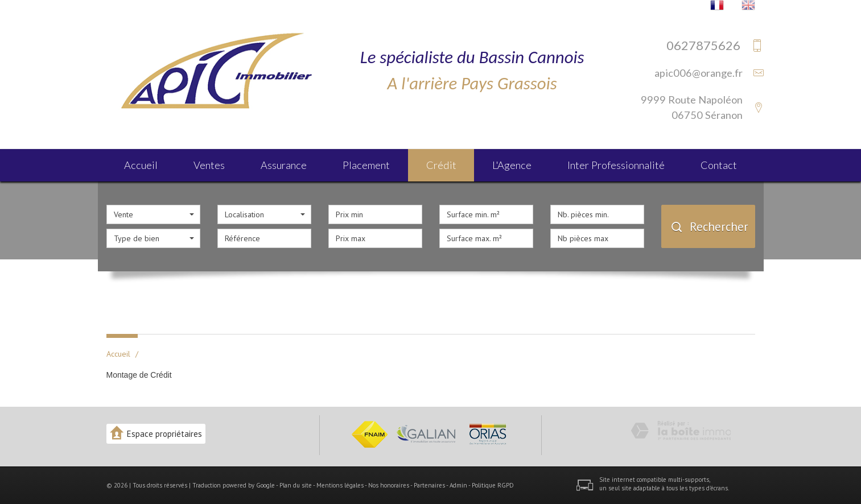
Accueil (141, 165)
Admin (458, 485)
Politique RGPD (493, 485)
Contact (719, 165)
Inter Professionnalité (616, 165)
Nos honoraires (389, 485)
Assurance (284, 165)
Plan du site (296, 485)
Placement (366, 165)
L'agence (512, 165)
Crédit (441, 165)
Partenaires (429, 485)
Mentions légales (340, 485)
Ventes (209, 165)
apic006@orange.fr (699, 73)
